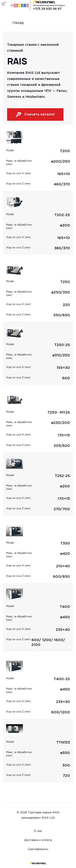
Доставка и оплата (38, 840)
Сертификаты (38, 849)
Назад (13, 23)
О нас (38, 831)
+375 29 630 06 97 (47, 9)
